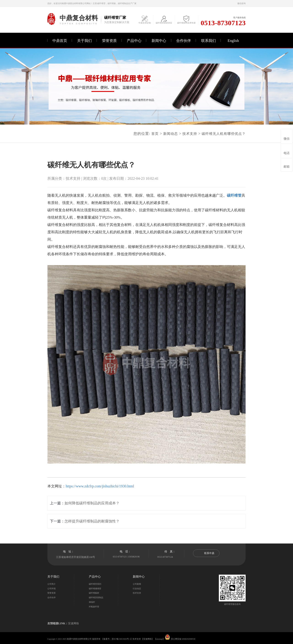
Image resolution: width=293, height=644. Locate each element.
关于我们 (84, 41)
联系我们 (209, 41)
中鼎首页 (60, 41)
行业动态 (137, 589)
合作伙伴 (184, 41)
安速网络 (73, 623)
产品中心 (134, 41)
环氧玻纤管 (94, 607)
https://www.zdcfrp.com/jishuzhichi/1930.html (100, 486)
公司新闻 (137, 584)
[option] (146, 86)
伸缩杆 (92, 602)
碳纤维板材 (94, 593)
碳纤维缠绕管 (95, 589)
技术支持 (190, 134)
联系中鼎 (206, 553)
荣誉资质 (109, 41)
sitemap (159, 639)
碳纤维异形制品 (96, 598)
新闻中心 (159, 41)
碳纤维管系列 (95, 584)
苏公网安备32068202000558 (183, 639)
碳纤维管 (234, 195)
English (233, 41)
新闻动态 (171, 134)
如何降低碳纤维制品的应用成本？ (92, 503)
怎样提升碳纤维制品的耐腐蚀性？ (92, 521)
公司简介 (52, 584)
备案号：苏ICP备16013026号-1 (117, 639)
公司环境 (52, 589)
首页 (155, 134)
